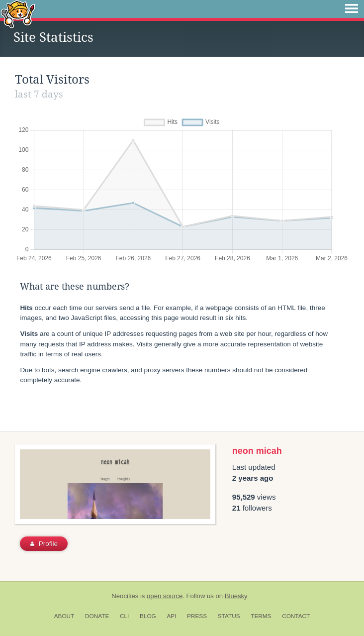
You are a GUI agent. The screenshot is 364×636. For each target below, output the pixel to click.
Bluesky (236, 596)
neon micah (257, 451)
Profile (44, 544)
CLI (124, 616)
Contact (296, 616)
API (171, 616)
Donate (97, 616)
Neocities (125, 596)
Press (197, 616)
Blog (148, 616)
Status (229, 616)
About (64, 616)
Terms (261, 616)
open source (165, 596)
